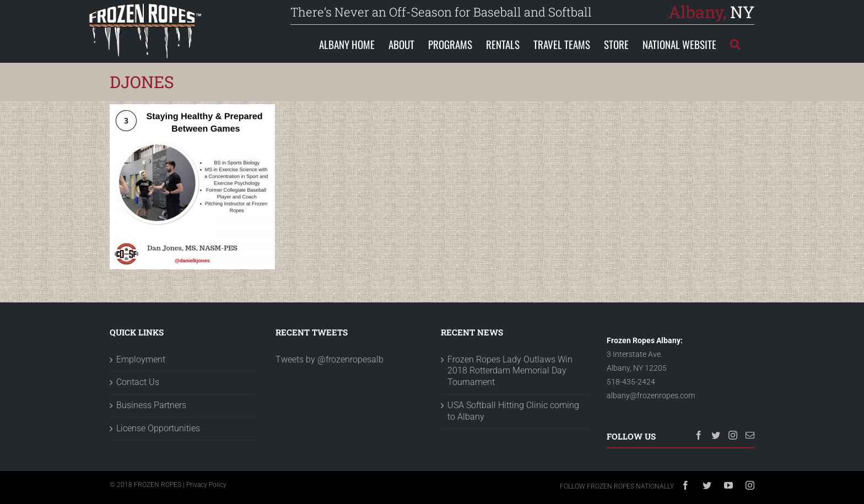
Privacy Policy (206, 485)
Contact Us (138, 382)
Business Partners (151, 405)
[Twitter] (716, 435)
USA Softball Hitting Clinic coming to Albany (513, 411)
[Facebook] (699, 435)
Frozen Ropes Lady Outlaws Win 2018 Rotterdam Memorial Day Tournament (510, 371)
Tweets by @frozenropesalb (330, 359)
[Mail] (750, 435)
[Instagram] (733, 435)
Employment (141, 359)
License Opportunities (158, 428)
